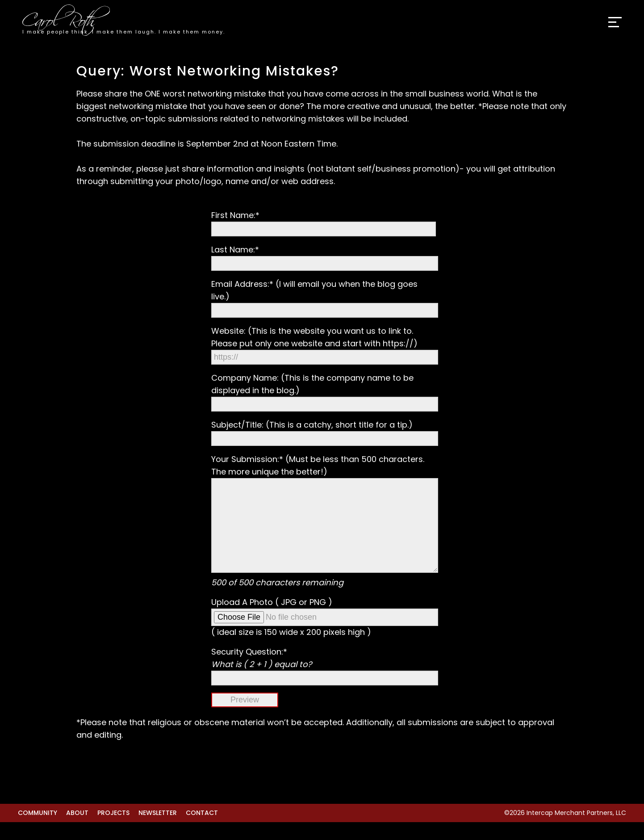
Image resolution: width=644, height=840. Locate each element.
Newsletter (158, 831)
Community (38, 831)
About (77, 831)
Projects (113, 831)
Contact (202, 831)
